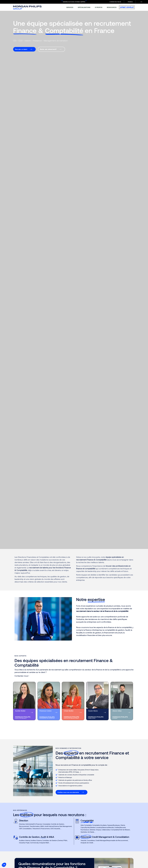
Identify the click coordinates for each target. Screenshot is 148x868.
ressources (112, 7)
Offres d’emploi (127, 7)
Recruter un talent (21, 49)
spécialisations (84, 7)
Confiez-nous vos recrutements (68, 792)
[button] (4, 865)
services (70, 7)
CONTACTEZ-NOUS (115, 2)
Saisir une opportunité (48, 49)
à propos (99, 7)
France (130, 2)
